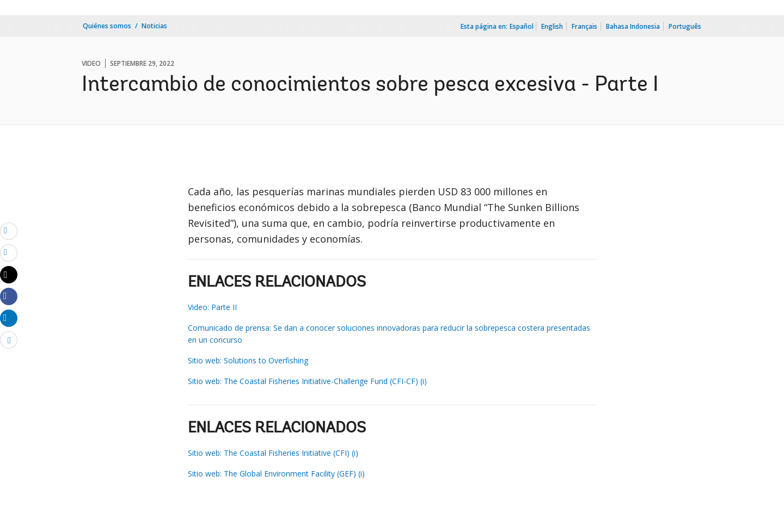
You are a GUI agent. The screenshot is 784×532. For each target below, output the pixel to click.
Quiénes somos (107, 26)
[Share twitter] (9, 275)
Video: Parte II (212, 307)
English (552, 26)
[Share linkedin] (9, 318)
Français (584, 26)
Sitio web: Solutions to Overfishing (248, 360)
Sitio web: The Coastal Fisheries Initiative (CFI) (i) (273, 453)
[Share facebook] (9, 296)
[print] (9, 252)
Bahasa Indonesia (633, 26)
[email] (9, 231)
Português (685, 26)
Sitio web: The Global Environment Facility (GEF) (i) (276, 474)
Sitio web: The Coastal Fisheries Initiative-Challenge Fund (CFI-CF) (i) (307, 381)
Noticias (154, 26)
